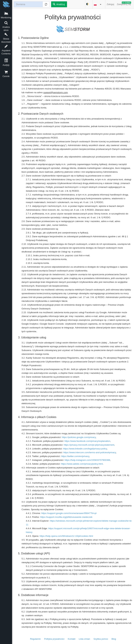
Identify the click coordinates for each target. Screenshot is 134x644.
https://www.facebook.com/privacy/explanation (87, 441)
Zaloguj (110, 4)
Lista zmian (84, 639)
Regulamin (35, 639)
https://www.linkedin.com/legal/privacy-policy (85, 449)
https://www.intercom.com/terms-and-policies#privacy (89, 452)
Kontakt (72, 639)
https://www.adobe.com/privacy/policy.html (82, 464)
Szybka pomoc (101, 639)
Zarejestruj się (124, 4)
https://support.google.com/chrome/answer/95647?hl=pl (69, 513)
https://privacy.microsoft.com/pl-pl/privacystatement (89, 445)
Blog (114, 639)
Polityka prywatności (54, 639)
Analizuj (59, 4)
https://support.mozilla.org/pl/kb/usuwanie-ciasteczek (66, 517)
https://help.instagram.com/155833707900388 (87, 460)
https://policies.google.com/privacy (79, 437)
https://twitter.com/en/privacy (75, 456)
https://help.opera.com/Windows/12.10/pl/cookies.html (66, 536)
